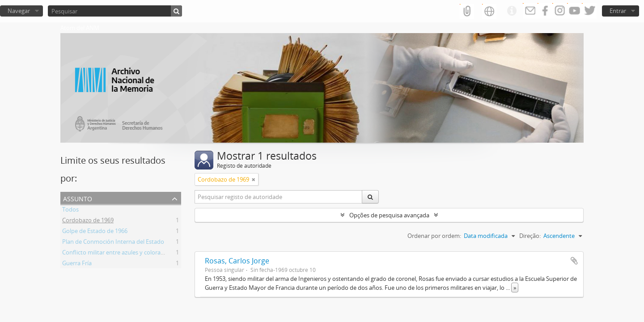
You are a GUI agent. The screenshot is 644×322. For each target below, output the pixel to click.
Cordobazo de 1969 (88, 221)
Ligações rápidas (512, 11)
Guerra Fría (77, 264)
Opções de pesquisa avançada (389, 215)
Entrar (618, 11)
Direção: (530, 236)
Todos (70, 211)
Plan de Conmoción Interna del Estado (113, 243)
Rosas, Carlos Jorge (237, 261)
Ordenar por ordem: (434, 236)
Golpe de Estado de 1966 (95, 232)
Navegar (19, 11)
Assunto (78, 198)
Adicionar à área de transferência (574, 261)
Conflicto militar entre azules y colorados (116, 254)
